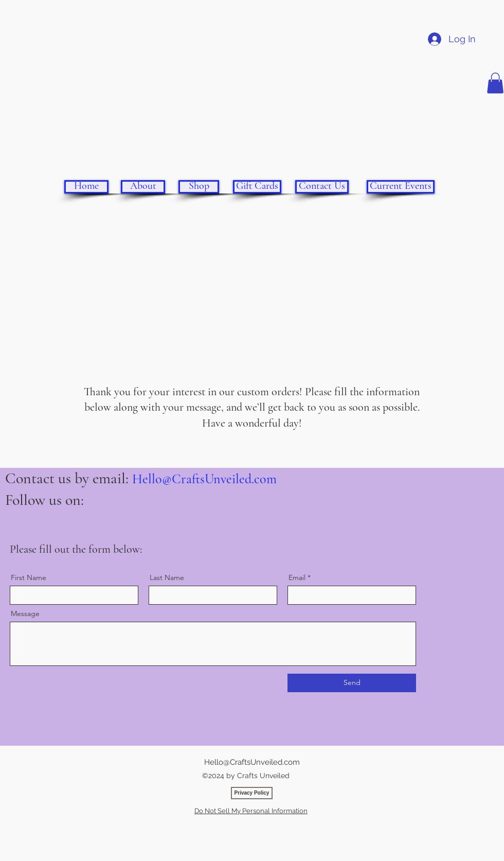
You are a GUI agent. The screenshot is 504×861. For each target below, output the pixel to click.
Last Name (167, 577)
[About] (143, 187)
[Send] (352, 683)
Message (25, 613)
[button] (495, 83)
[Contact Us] (322, 187)
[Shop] (199, 187)
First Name (29, 577)
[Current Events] (401, 187)
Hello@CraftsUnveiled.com (204, 479)
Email (297, 577)
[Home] (86, 187)
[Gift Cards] (257, 187)
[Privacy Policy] (252, 793)
